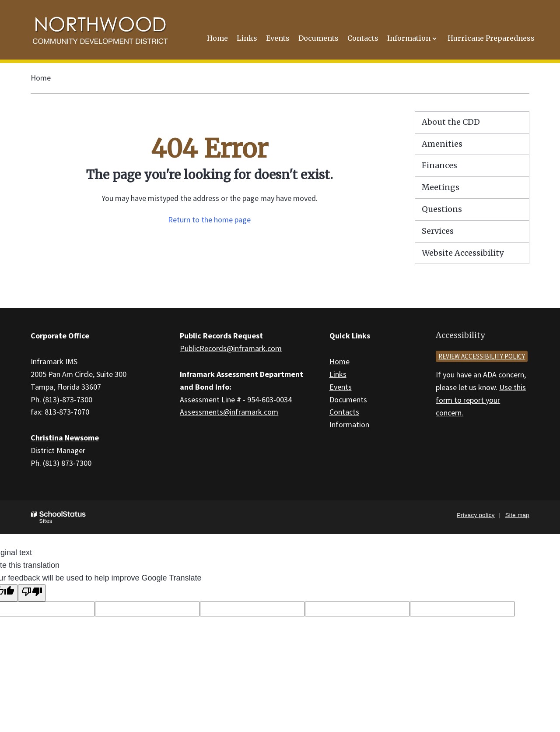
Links (338, 374)
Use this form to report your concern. (481, 400)
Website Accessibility (463, 253)
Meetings (441, 187)
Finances (439, 165)
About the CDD (451, 122)
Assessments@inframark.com (229, 412)
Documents (348, 399)
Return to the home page (209, 220)
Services (438, 231)
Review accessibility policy (482, 356)
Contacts (344, 412)
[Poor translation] (32, 593)
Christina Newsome (65, 438)
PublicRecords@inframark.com (231, 348)
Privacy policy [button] (476, 515)
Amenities (442, 144)
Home (41, 78)
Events (341, 387)
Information (349, 424)
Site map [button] (517, 515)
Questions (442, 209)
